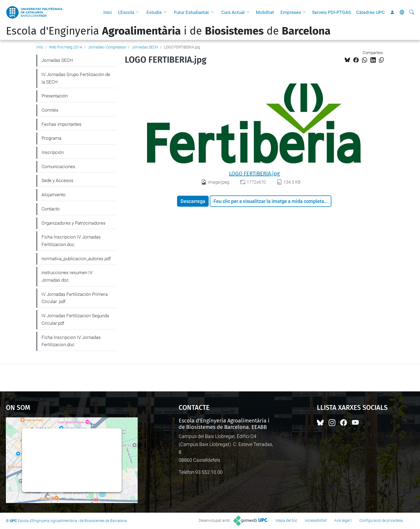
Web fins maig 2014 (65, 47)
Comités (50, 110)
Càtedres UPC (370, 12)
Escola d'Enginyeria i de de (168, 31)
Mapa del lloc (286, 520)
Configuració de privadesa (381, 520)
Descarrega (193, 201)
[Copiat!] (381, 60)
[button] (139, 12)
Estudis (154, 12)
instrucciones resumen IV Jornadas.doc (67, 276)
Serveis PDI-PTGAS (331, 12)
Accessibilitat (316, 520)
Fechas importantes (61, 124)
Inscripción (53, 152)
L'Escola (126, 12)
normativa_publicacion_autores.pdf (76, 259)
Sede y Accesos (57, 180)
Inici (108, 12)
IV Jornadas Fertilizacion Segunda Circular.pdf (75, 319)
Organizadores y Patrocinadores (74, 223)
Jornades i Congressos (107, 47)
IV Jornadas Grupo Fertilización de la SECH (76, 78)
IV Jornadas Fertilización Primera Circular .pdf (75, 298)
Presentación (55, 96)
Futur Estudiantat (192, 12)
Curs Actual (233, 12)
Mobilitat (265, 12)
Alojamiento (54, 195)
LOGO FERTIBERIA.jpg (254, 173)
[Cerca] (412, 12)
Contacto (51, 209)
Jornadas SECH (145, 47)
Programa (51, 138)
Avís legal (342, 520)
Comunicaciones (58, 167)
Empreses (291, 12)
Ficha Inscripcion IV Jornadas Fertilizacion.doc (71, 241)
